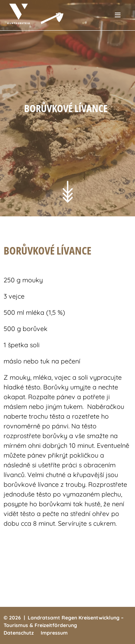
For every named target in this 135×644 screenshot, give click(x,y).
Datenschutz (19, 633)
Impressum (54, 633)
